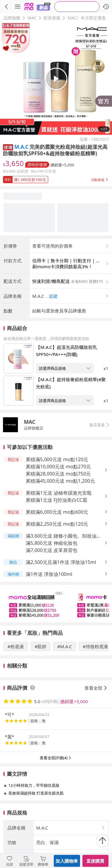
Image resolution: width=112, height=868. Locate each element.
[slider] (56, 604)
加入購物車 (67, 861)
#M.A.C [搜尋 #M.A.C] (65, 646)
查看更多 (56, 807)
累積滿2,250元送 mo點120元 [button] (57, 524)
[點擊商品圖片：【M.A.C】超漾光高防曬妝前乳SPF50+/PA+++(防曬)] (19, 358)
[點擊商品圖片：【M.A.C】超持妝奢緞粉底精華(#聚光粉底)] (19, 391)
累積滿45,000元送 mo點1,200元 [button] (60, 481)
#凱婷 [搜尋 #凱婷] (41, 646)
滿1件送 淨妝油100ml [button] (49, 574)
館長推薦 (52, 18)
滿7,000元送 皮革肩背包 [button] (52, 550)
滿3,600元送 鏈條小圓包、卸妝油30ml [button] (61, 536)
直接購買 (95, 861)
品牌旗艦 (12, 18)
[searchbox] (77, 7)
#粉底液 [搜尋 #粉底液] (16, 646)
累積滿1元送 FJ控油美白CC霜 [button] (56, 500)
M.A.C (21, 147)
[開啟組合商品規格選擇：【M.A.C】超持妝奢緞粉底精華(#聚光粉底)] (65, 400)
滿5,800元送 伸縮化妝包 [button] (52, 543)
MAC (32, 18)
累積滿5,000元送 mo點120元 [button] (57, 459)
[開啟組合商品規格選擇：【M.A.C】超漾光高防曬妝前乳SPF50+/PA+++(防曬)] (65, 368)
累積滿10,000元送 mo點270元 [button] (58, 467)
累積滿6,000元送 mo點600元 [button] (57, 512)
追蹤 (53, 296)
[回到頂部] (102, 841)
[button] (8, 147)
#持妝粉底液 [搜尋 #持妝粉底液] (95, 646)
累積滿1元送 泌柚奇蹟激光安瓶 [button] (59, 493)
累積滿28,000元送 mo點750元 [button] (58, 474)
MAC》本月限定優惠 (87, 18)
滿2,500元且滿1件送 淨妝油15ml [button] (61, 562)
